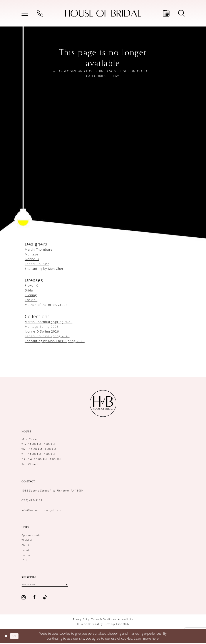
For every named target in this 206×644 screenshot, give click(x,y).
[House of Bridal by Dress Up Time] (103, 13)
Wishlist (27, 540)
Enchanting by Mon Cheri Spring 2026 (55, 341)
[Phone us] (40, 13)
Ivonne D (32, 259)
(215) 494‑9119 (32, 500)
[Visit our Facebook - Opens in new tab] (34, 598)
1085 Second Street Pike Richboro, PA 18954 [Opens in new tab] (53, 491)
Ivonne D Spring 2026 (42, 331)
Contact (27, 555)
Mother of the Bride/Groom (47, 305)
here (155, 639)
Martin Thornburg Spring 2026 (49, 322)
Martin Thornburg (39, 249)
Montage (32, 254)
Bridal (29, 290)
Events (26, 550)
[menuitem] (25, 13)
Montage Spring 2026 (42, 327)
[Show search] (181, 13)
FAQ (24, 560)
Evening (31, 295)
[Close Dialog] (6, 637)
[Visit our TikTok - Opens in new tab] (45, 598)
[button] (25, 13)
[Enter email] (48, 585)
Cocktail (31, 300)
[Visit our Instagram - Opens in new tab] (24, 598)
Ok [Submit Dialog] (16, 636)
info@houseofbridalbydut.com (42, 510)
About (26, 545)
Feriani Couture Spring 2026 (47, 336)
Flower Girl (33, 286)
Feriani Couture (37, 264)
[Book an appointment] (166, 13)
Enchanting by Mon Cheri (45, 269)
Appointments (31, 535)
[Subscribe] (72, 585)
